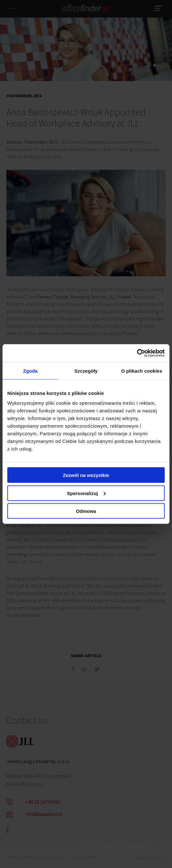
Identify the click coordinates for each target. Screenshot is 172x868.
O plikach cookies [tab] (142, 371)
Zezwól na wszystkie (86, 475)
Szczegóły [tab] (86, 371)
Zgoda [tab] (30, 371)
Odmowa (86, 511)
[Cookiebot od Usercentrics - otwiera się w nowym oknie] (137, 353)
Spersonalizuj (86, 493)
